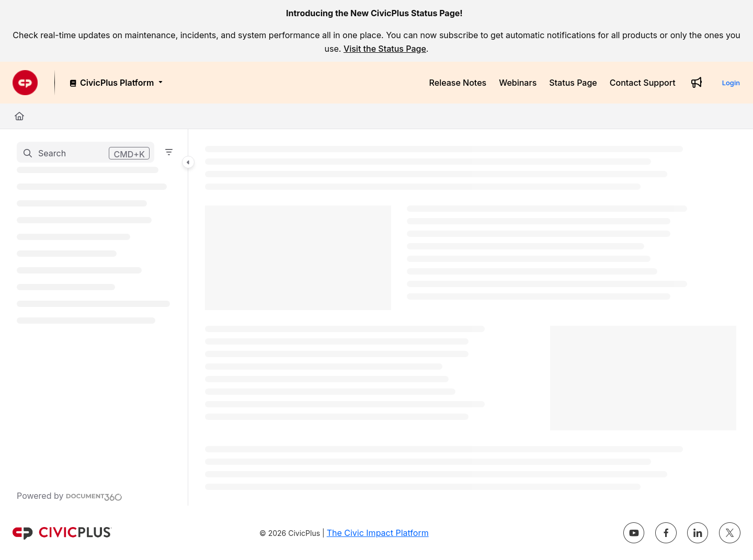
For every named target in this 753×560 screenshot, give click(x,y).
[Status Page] (573, 83)
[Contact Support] (643, 83)
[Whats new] (697, 83)
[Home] (19, 116)
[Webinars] (518, 83)
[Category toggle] (188, 162)
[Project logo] (25, 83)
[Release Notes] (458, 83)
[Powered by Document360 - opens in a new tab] (70, 496)
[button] (85, 152)
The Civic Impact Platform (378, 533)
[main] (471, 317)
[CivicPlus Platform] (115, 83)
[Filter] (169, 152)
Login (731, 83)
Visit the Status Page (385, 49)
